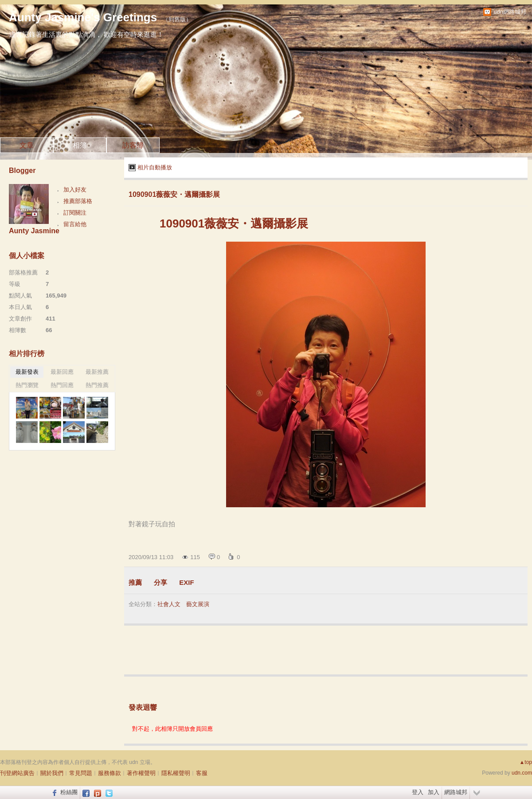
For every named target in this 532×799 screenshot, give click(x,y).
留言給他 (75, 224)
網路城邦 (456, 792)
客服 (202, 773)
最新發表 (27, 372)
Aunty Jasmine (34, 231)
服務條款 (110, 773)
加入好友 (75, 190)
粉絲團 (69, 792)
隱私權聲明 (176, 773)
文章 (27, 145)
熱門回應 (62, 385)
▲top (526, 762)
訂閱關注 (75, 213)
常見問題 (81, 773)
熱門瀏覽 (27, 385)
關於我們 (52, 773)
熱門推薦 (97, 385)
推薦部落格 (78, 201)
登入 (418, 792)
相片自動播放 (155, 167)
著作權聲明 (141, 773)
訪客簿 (133, 145)
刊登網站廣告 (17, 773)
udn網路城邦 (510, 12)
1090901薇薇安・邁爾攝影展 (174, 194)
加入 (434, 792)
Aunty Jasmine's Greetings (83, 17)
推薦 (135, 582)
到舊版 (177, 19)
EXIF (186, 582)
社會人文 (169, 604)
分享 (160, 582)
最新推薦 (97, 372)
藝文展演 (198, 604)
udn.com (522, 773)
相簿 (80, 145)
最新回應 (62, 372)
